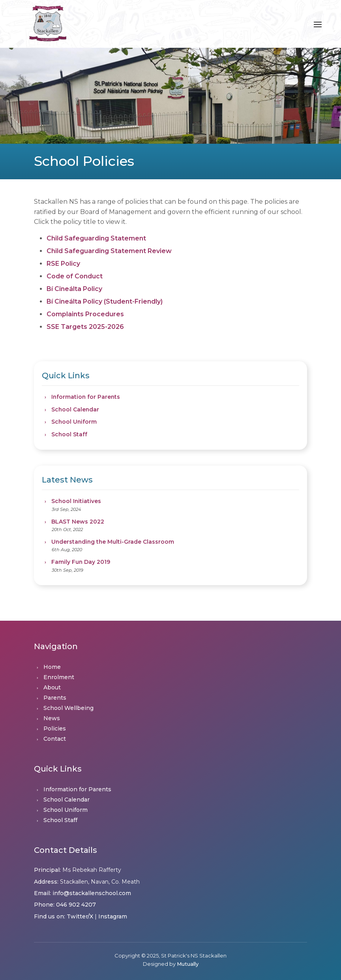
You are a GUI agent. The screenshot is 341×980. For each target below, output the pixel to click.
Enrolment (59, 677)
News (52, 718)
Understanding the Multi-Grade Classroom (113, 542)
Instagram (113, 916)
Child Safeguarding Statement (96, 238)
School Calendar (75, 409)
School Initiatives (76, 501)
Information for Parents (86, 397)
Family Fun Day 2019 (81, 562)
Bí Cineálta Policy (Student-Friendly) (105, 301)
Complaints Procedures (85, 314)
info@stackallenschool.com (92, 893)
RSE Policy (63, 264)
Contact (55, 739)
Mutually (188, 964)
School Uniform (74, 422)
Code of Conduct (75, 276)
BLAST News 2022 (78, 522)
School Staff (69, 434)
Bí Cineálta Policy (74, 289)
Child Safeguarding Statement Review (109, 251)
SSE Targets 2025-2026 (85, 327)
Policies (55, 728)
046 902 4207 (76, 905)
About (52, 687)
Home (52, 667)
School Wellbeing (68, 708)
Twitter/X (80, 916)
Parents (55, 698)
